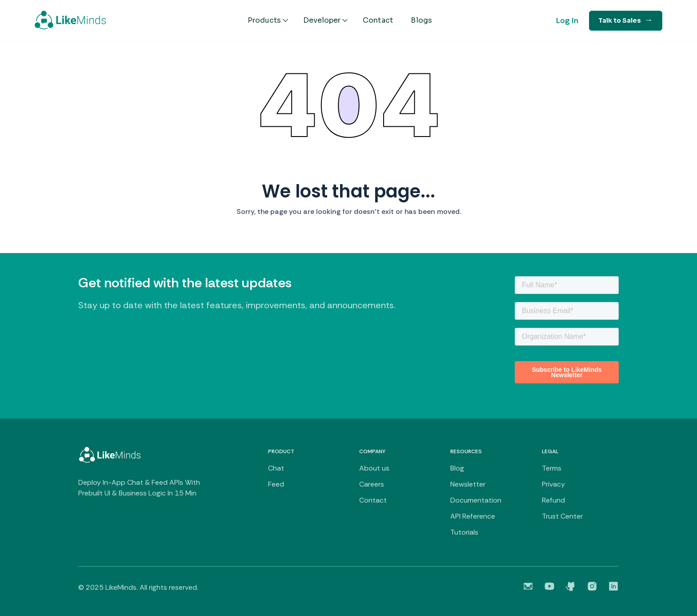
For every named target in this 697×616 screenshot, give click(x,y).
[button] (269, 20)
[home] (70, 20)
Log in (567, 20)
